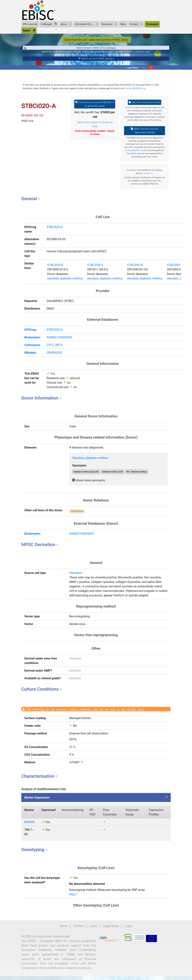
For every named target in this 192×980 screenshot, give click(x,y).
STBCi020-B (55, 269)
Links (93, 930)
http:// (73, 898)
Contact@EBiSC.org (135, 92)
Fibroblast (76, 577)
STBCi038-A (95, 269)
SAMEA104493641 (82, 538)
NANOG (29, 826)
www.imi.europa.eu (78, 972)
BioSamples (32, 341)
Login (129, 930)
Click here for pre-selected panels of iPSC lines (96, 40)
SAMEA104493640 (59, 341)
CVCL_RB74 (55, 349)
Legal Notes (133, 71)
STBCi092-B (135, 269)
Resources (109, 24)
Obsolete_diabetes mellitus (90, 462)
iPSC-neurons (30, 24)
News (123, 24)
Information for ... (86, 24)
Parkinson (140, 54)
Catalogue (49, 24)
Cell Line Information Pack (145, 106)
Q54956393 (54, 356)
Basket (29, 31)
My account (152, 24)
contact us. (148, 177)
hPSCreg (30, 334)
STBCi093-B (175, 269)
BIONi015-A (129, 54)
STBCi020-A (55, 231)
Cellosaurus (32, 349)
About (66, 24)
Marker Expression (37, 801)
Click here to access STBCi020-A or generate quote (95, 108)
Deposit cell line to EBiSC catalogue (96, 61)
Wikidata (30, 356)
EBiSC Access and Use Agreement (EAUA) (145, 134)
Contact (136, 24)
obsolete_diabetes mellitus (65, 282)
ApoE (148, 54)
